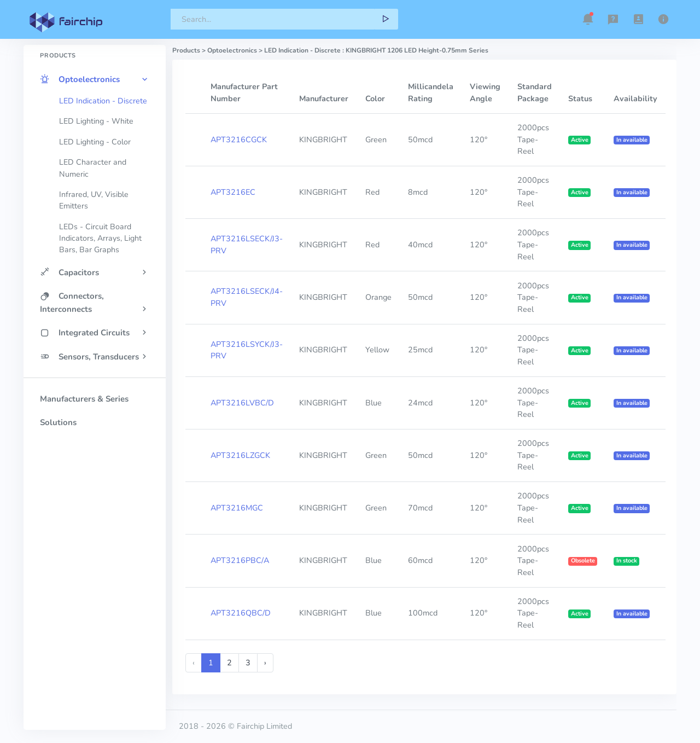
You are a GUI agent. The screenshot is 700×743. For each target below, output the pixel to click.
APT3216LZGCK (240, 455)
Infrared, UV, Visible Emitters (94, 200)
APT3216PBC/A (240, 560)
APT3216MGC (237, 508)
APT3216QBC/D (241, 613)
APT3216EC (233, 192)
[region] (95, 368)
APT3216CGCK (239, 140)
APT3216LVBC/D (242, 403)
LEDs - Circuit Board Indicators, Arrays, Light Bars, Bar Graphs (100, 239)
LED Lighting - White (96, 121)
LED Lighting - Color (95, 142)
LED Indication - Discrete (103, 101)
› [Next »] (265, 663)
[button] (588, 19)
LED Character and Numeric (93, 168)
